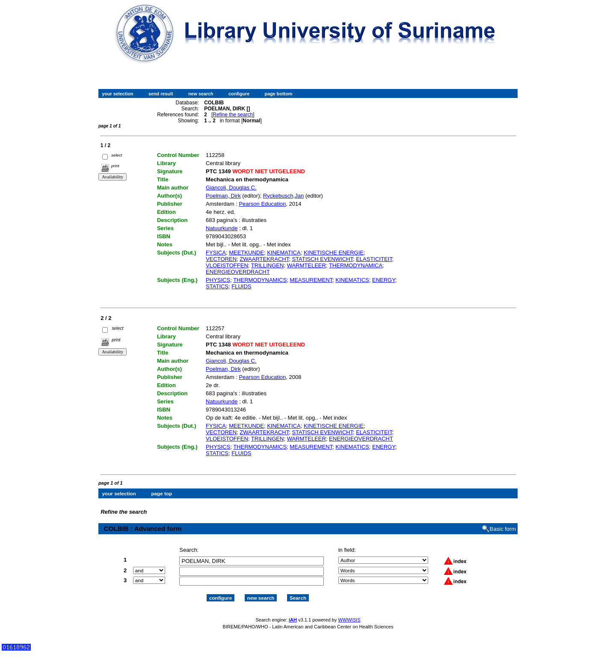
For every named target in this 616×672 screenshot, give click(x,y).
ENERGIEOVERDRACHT (238, 272)
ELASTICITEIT (374, 259)
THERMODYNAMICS (260, 280)
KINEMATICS (352, 280)
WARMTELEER (307, 265)
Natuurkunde (222, 228)
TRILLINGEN (268, 265)
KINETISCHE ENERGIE (334, 253)
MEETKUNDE (246, 253)
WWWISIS (349, 620)
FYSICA (216, 253)
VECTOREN (221, 259)
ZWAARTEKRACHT (264, 259)
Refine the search (233, 115)
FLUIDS (241, 286)
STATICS (217, 286)
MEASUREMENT (311, 280)
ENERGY (384, 280)
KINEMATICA (284, 253)
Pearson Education (262, 204)
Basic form (503, 529)
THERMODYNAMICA (356, 265)
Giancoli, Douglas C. (231, 188)
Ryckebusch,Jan (283, 196)
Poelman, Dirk (223, 196)
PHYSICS (218, 280)
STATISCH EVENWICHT (322, 259)
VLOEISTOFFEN (227, 265)
